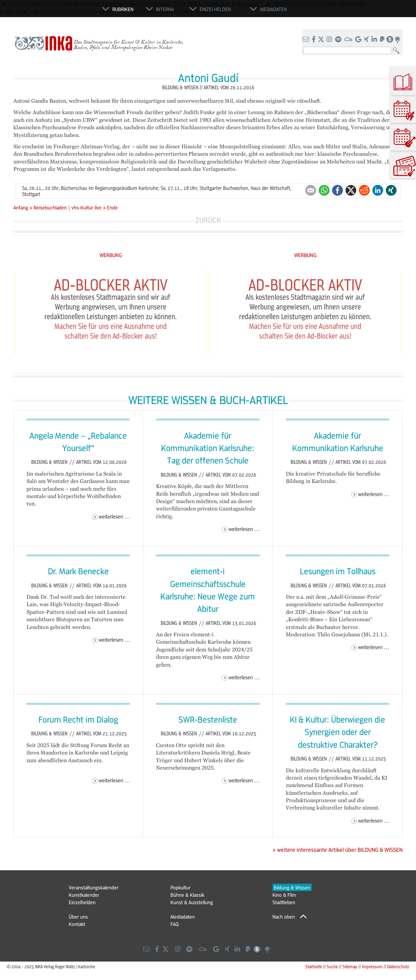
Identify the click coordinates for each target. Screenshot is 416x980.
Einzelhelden (82, 902)
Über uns (78, 917)
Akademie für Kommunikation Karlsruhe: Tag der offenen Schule (208, 448)
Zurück (208, 220)
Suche (332, 966)
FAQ (174, 924)
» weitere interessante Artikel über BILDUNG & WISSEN (337, 850)
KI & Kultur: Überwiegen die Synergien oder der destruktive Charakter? (337, 732)
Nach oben (284, 917)
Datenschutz (398, 966)
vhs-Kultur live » (89, 207)
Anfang (21, 207)
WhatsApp (324, 190)
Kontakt (77, 924)
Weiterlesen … (114, 516)
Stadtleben (284, 902)
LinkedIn (378, 190)
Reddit (364, 190)
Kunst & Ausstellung (192, 902)
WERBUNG (111, 255)
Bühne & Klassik (187, 895)
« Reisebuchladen (49, 207)
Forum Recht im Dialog (78, 719)
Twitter (351, 190)
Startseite (314, 966)
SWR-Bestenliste (208, 719)
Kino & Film (284, 895)
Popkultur (180, 887)
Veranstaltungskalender (94, 887)
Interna (165, 9)
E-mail (311, 190)
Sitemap (350, 966)
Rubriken (123, 9)
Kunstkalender (84, 895)
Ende (112, 207)
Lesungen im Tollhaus (338, 571)
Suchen (398, 51)
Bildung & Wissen (50, 462)
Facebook (337, 190)
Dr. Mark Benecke (78, 571)
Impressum (372, 966)
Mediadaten (183, 917)
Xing (391, 190)
